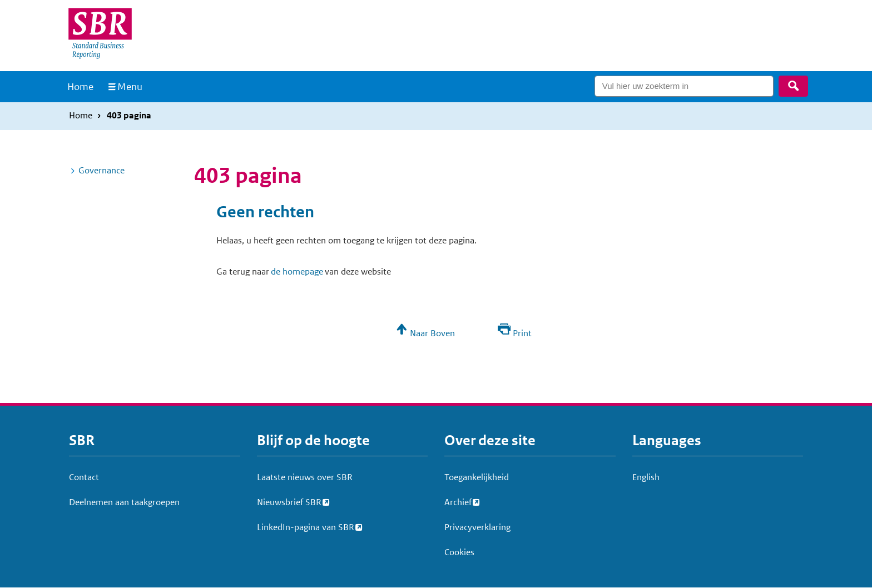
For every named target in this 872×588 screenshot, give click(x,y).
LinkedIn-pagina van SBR (306, 526)
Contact (84, 477)
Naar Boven (432, 333)
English (646, 477)
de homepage (297, 271)
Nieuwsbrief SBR (289, 501)
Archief (458, 501)
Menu (130, 87)
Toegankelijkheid (477, 477)
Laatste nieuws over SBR (305, 477)
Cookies (459, 552)
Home (80, 87)
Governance (101, 170)
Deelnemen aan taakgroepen (124, 502)
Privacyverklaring (477, 527)
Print (522, 333)
